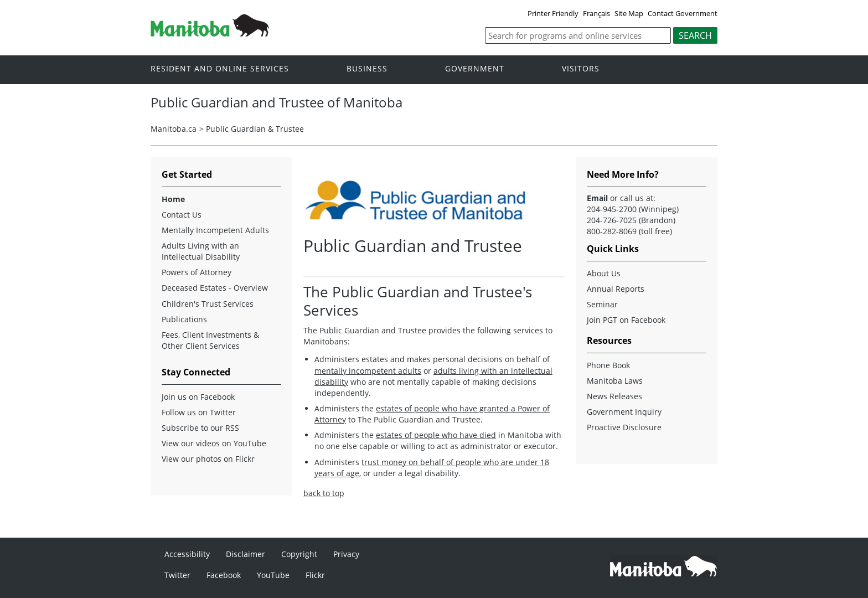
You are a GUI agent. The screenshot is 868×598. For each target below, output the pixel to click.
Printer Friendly (553, 13)
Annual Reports (616, 289)
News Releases (614, 396)
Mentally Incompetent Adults (215, 230)
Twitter (177, 575)
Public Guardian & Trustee (255, 129)
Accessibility (187, 554)
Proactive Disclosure (624, 427)
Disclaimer (246, 554)
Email (597, 198)
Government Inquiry (624, 412)
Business (367, 69)
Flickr (315, 575)
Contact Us (182, 215)
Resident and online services (220, 69)
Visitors (581, 69)
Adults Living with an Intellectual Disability (201, 251)
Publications (184, 319)
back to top (324, 493)
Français (596, 13)
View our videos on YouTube (214, 443)
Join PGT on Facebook (626, 320)
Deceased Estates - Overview (215, 288)
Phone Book (608, 365)
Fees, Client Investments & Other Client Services (210, 340)
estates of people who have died (436, 435)
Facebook (224, 575)
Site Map (629, 13)
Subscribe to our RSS (200, 428)
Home (173, 199)
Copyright (299, 554)
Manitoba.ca (174, 129)
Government (475, 69)
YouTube (273, 575)
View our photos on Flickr (208, 459)
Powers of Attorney (197, 272)
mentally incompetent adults (368, 371)
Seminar (602, 304)
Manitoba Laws (615, 381)
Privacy (346, 554)
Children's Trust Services (208, 304)
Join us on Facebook (198, 397)
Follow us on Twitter (199, 412)
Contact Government (683, 13)
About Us (604, 273)
